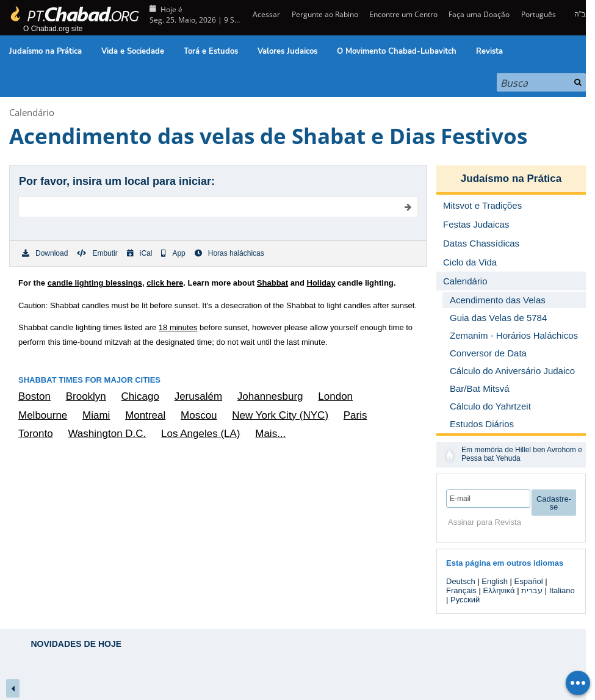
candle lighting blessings (95, 283)
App (173, 253)
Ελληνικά (499, 590)
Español (529, 581)
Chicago (140, 396)
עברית (532, 590)
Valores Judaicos (287, 51)
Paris (355, 415)
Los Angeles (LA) (200, 434)
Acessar (265, 14)
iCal (140, 253)
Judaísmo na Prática (45, 51)
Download (45, 253)
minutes (178, 327)
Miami (96, 415)
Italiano (562, 590)
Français (461, 590)
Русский (465, 600)
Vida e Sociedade (133, 51)
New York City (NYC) (280, 415)
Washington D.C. (107, 434)
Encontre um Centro (403, 14)
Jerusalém (198, 396)
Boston (34, 396)
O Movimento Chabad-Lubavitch (397, 51)
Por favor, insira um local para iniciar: (117, 181)
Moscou (199, 415)
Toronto (36, 434)
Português (539, 14)
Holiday (321, 283)
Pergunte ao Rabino (325, 14)
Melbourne (43, 415)
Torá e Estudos (211, 51)
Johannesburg (270, 396)
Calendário (32, 112)
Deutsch (461, 581)
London (335, 396)
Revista (489, 51)
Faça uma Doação (479, 14)
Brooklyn (86, 396)
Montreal (145, 415)
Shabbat (272, 283)
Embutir (97, 253)
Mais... (270, 434)
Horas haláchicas (229, 253)
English (495, 581)
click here (165, 283)
